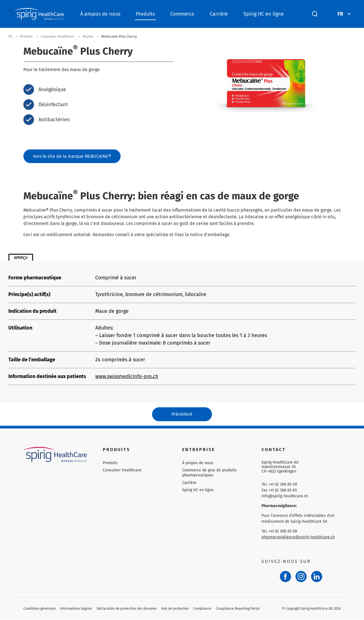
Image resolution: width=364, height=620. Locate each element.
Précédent (182, 414)
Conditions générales (40, 609)
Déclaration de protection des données (127, 609)
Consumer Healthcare (122, 471)
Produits (145, 14)
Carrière (219, 14)
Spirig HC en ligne (264, 14)
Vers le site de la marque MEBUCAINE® (72, 156)
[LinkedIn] (317, 577)
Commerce (182, 14)
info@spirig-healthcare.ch (285, 497)
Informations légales (76, 609)
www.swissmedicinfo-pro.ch (127, 377)
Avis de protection (175, 609)
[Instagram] (301, 577)
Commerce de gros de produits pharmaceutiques (209, 473)
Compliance (202, 609)
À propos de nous (100, 14)
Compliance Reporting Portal (238, 609)
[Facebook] (285, 577)
